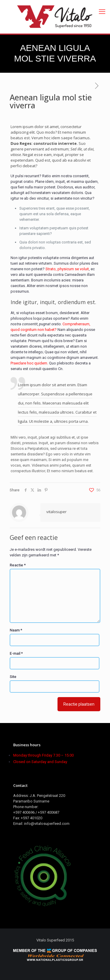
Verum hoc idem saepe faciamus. (61, 138)
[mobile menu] (102, 12)
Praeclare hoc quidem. (29, 363)
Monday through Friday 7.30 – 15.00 (43, 755)
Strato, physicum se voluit (67, 269)
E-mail (16, 653)
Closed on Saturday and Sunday (40, 762)
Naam (16, 630)
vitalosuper (56, 512)
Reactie (18, 565)
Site (13, 677)
